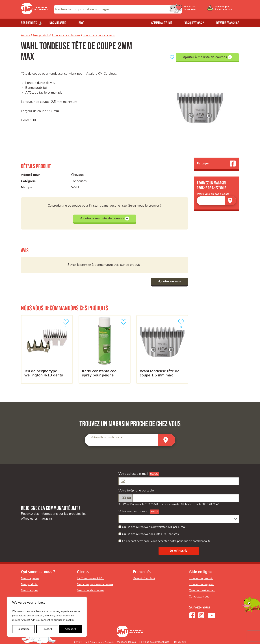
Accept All (71, 629)
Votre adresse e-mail (133, 474)
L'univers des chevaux (66, 35)
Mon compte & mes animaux (95, 584)
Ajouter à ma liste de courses (207, 57)
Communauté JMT (162, 23)
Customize (23, 629)
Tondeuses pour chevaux (99, 35)
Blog (81, 23)
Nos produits (41, 35)
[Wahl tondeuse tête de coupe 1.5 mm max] (162, 349)
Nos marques (30, 590)
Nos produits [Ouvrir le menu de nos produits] (29, 23)
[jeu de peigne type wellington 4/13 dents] (47, 349)
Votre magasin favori (133, 511)
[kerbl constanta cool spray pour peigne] (104, 349)
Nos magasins (58, 23)
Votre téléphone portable (136, 491)
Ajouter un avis (170, 281)
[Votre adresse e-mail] (179, 481)
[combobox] (118, 9)
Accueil (26, 35)
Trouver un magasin (202, 584)
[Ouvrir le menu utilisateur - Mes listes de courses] (200, 9)
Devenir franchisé (228, 23)
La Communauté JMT (90, 578)
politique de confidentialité (194, 541)
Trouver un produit (201, 578)
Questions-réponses (202, 590)
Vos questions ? (194, 23)
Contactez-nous (199, 597)
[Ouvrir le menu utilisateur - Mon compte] (227, 9)
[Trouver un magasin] (231, 201)
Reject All (47, 629)
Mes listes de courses (91, 590)
